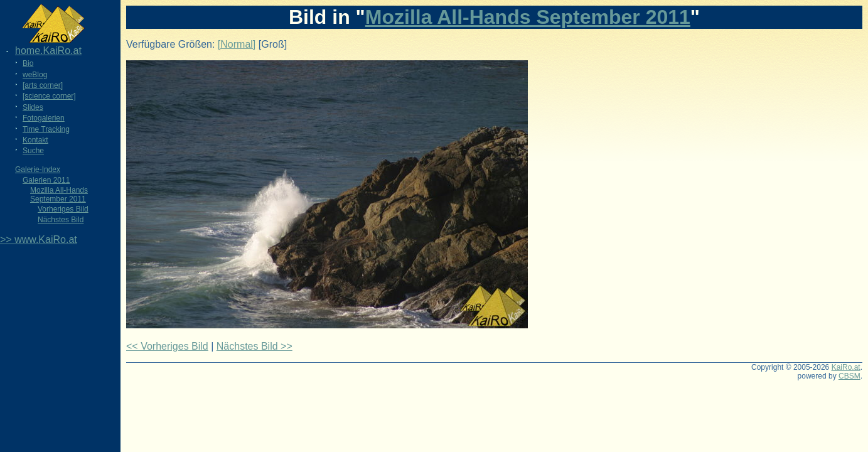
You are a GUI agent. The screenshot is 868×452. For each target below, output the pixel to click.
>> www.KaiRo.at (39, 239)
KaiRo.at (846, 367)
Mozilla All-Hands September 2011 (59, 195)
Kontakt (35, 140)
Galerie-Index (38, 169)
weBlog (35, 75)
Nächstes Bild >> (255, 346)
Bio (28, 63)
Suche (33, 151)
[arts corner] (43, 85)
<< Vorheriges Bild (167, 346)
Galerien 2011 (46, 180)
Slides (33, 107)
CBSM (849, 376)
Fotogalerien (44, 118)
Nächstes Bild (61, 220)
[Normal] (237, 44)
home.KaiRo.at (48, 51)
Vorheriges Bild (63, 209)
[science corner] (49, 96)
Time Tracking (46, 129)
